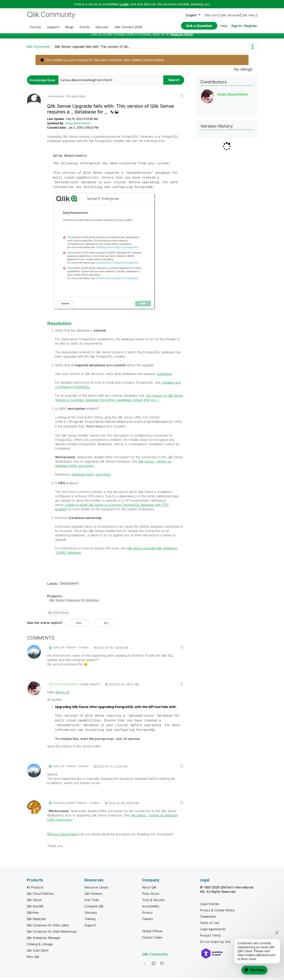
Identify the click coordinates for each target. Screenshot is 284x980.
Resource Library (97, 890)
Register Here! (182, 37)
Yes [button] (79, 626)
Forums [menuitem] (35, 27)
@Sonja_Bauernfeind (62, 837)
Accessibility (151, 909)
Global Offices (152, 934)
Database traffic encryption (91, 477)
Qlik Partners (93, 897)
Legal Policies (210, 907)
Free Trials (92, 903)
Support (90, 928)
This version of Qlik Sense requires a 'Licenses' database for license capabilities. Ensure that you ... (119, 401)
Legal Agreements (213, 932)
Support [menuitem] (53, 27)
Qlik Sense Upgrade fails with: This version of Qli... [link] (92, 50)
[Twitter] (145, 966)
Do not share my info (215, 945)
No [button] (106, 626)
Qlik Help (249, 15)
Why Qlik (33, 960)
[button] (182, 99)
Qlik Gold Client (37, 953)
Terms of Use (210, 926)
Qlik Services (230, 15)
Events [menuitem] (85, 27)
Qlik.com (211, 15)
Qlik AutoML (35, 909)
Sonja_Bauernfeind (78, 126)
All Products (35, 890)
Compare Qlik (94, 909)
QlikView (33, 915)
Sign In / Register (244, 26)
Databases (164, 377)
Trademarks (208, 919)
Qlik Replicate (36, 922)
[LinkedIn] (153, 966)
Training (90, 922)
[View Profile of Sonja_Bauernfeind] (65, 687)
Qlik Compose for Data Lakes (48, 928)
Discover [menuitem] (102, 27)
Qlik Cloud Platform (40, 897)
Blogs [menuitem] (69, 27)
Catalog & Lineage (40, 947)
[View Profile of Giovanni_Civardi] (64, 806)
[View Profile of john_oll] (58, 650)
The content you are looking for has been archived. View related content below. (103, 63)
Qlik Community (38, 50)
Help (224, 26)
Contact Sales (152, 940)
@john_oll (62, 695)
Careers (148, 922)
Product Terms (210, 938)
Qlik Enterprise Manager (44, 941)
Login (125, 4)
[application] (252, 970)
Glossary (91, 915)
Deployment (69, 586)
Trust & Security (153, 903)
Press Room (151, 897)
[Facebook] (162, 966)
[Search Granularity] (44, 83)
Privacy (147, 915)
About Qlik (149, 890)
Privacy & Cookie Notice (217, 913)
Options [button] (252, 50)
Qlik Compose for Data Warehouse (52, 934)
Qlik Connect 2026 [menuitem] (128, 27)
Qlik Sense (34, 903)
